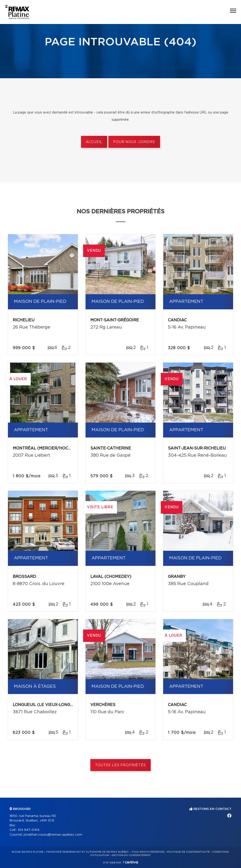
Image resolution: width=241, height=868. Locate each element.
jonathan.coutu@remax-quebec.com (53, 835)
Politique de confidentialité (188, 852)
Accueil (94, 142)
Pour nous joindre (134, 142)
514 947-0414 (29, 830)
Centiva (130, 862)
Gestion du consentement (131, 855)
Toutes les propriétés (120, 765)
